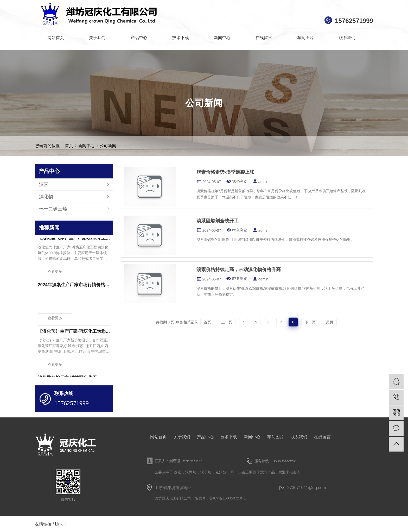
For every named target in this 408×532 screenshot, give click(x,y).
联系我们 (299, 437)
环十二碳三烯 (53, 209)
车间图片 (276, 437)
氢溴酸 (221, 472)
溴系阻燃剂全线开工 (218, 221)
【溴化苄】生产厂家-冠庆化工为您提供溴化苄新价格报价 (74, 332)
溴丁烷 (206, 472)
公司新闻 (108, 146)
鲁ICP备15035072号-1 (228, 498)
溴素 (44, 184)
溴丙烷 (191, 472)
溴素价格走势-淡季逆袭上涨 (225, 172)
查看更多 (55, 272)
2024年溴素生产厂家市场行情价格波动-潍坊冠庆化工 (74, 286)
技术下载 (229, 437)
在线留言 (322, 437)
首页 (69, 146)
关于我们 (182, 437)
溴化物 (46, 197)
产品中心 (205, 437)
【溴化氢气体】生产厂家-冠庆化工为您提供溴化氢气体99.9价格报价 (74, 239)
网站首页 (158, 437)
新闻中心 (87, 146)
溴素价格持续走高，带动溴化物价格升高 (239, 270)
